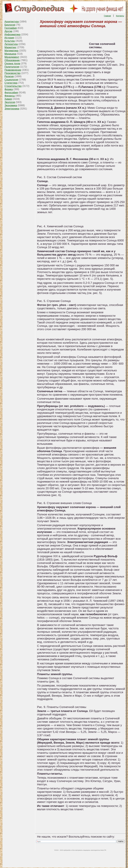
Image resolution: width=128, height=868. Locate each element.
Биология (10, 25)
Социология (11, 80)
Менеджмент (12, 57)
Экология (10, 102)
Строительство (13, 86)
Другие (8, 31)
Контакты (120, 16)
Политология (12, 67)
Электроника (12, 109)
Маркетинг (10, 47)
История (9, 38)
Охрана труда (12, 64)
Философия (11, 93)
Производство (12, 73)
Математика (11, 51)
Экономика (11, 105)
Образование (12, 60)
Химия (8, 99)
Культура (10, 41)
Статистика (11, 83)
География (11, 28)
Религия (9, 76)
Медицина (10, 54)
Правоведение (13, 70)
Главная (107, 16)
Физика (9, 89)
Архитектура (12, 22)
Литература (11, 44)
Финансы (10, 96)
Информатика (12, 34)
